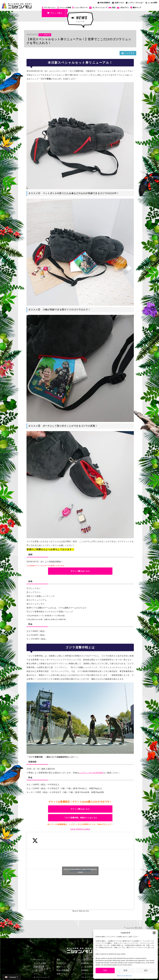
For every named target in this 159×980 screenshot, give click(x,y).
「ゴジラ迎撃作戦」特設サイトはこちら (80, 818)
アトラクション (49, 8)
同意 (105, 970)
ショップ (37, 970)
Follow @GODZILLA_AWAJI (80, 829)
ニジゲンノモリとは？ (135, 3)
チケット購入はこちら (80, 571)
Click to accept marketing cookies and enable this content (80, 871)
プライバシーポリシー (124, 975)
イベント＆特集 (64, 8)
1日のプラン (123, 8)
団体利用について (88, 963)
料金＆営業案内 (63, 970)
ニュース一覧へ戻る (134, 928)
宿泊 (112, 8)
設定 (146, 970)
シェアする (128, 53)
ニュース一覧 (39, 967)
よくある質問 (151, 3)
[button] (154, 933)
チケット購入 (55, 13)
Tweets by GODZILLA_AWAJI (80, 871)
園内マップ (136, 8)
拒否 (125, 970)
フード (36, 974)
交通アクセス (118, 3)
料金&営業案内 (104, 3)
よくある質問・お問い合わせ (93, 967)
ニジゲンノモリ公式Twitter (91, 773)
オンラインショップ (98, 8)
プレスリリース (88, 977)
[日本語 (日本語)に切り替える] (12, 977)
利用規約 (85, 970)
